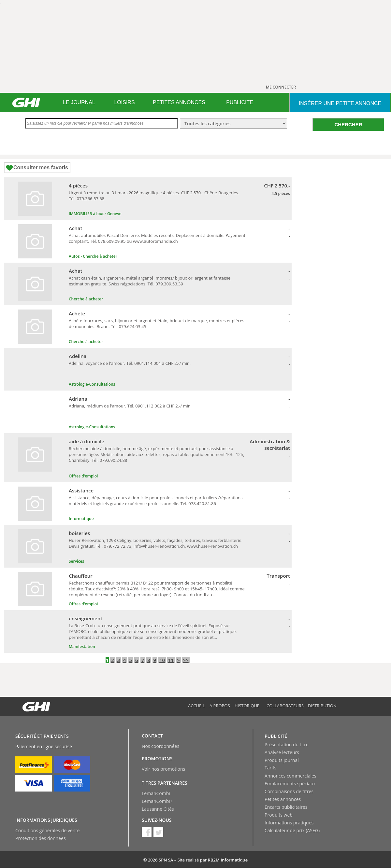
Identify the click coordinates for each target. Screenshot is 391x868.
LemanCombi (156, 793)
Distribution (322, 706)
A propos (220, 706)
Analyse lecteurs (282, 752)
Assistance (81, 490)
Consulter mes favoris (41, 167)
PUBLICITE (240, 102)
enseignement (86, 618)
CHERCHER (348, 124)
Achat (76, 228)
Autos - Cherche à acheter (93, 256)
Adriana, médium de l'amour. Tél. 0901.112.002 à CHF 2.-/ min (130, 406)
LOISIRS (124, 102)
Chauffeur (81, 576)
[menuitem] (79, 103)
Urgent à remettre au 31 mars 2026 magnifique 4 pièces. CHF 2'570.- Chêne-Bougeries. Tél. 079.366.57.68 (154, 196)
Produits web (279, 815)
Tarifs (270, 768)
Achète (77, 313)
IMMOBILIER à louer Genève (95, 214)
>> (186, 660)
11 (171, 660)
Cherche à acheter (86, 299)
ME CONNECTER (281, 87)
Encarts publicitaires (286, 807)
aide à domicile (87, 441)
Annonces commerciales (290, 776)
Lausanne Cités (158, 809)
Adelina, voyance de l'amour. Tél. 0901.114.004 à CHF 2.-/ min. (130, 363)
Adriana (78, 399)
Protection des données (41, 838)
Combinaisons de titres (289, 791)
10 (162, 660)
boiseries (79, 533)
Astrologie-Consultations (92, 384)
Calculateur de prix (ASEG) (292, 830)
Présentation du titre (287, 744)
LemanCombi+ (157, 801)
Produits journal (282, 760)
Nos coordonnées (160, 746)
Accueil (196, 706)
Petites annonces (283, 799)
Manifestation (82, 647)
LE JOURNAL (79, 102)
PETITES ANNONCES (179, 102)
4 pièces (78, 186)
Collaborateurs (285, 706)
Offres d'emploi (83, 476)
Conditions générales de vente (47, 830)
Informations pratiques (289, 823)
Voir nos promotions (163, 769)
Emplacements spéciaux (290, 784)
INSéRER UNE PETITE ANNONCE (340, 103)
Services (76, 561)
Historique (247, 706)
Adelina (78, 356)
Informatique (81, 519)
